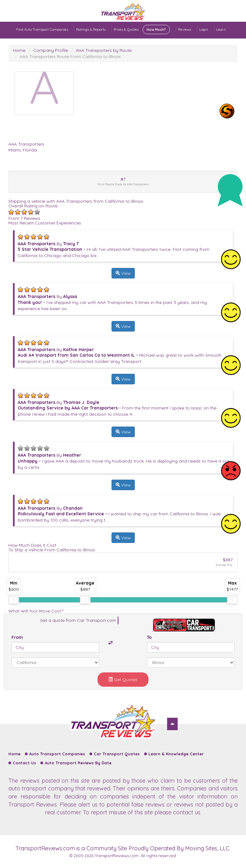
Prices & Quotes (142, 29)
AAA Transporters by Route (104, 50)
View (123, 273)
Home (19, 50)
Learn (221, 29)
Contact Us (24, 763)
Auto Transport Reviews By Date (78, 763)
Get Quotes (123, 680)
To (149, 637)
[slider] (14, 600)
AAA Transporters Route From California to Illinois (70, 57)
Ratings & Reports (91, 29)
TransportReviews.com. (117, 856)
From (17, 637)
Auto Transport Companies (57, 754)
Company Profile (51, 50)
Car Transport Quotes (117, 754)
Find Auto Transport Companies (42, 29)
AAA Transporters (26, 144)
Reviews (184, 29)
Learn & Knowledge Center (176, 754)
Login (204, 29)
